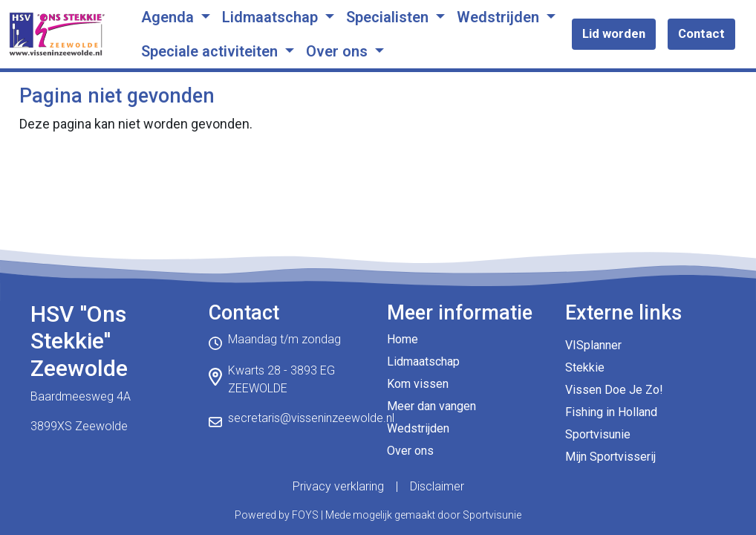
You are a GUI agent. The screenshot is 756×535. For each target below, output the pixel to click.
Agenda (169, 17)
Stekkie (585, 367)
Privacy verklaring (338, 486)
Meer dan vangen (431, 406)
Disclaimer (437, 486)
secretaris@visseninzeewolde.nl (311, 418)
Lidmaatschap (272, 17)
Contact (701, 33)
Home (403, 339)
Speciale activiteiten (211, 51)
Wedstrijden (500, 17)
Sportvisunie (598, 434)
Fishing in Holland (611, 412)
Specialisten (389, 17)
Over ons (339, 51)
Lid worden (614, 33)
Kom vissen (418, 384)
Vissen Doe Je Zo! (614, 390)
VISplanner (593, 345)
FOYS (305, 515)
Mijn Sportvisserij (610, 457)
